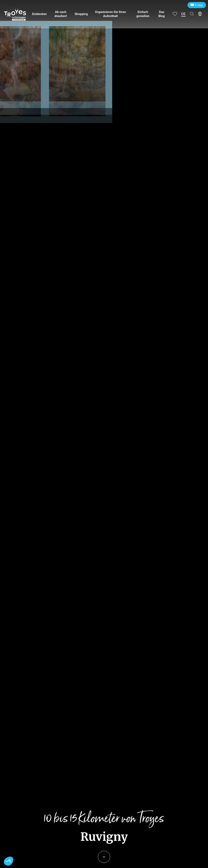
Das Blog (162, 14)
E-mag (199, 5)
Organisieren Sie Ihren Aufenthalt (110, 14)
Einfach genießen (143, 14)
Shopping (82, 14)
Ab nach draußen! (62, 14)
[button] (9, 861)
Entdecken (41, 14)
